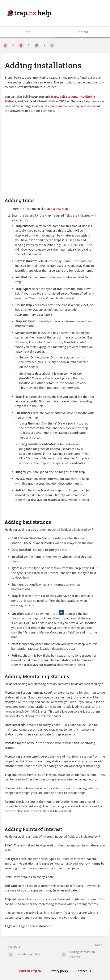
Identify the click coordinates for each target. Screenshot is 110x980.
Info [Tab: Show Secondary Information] (27, 32)
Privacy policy (59, 971)
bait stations (69, 97)
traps (55, 97)
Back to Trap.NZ (30, 971)
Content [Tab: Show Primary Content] (82, 32)
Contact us (83, 971)
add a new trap (58, 209)
